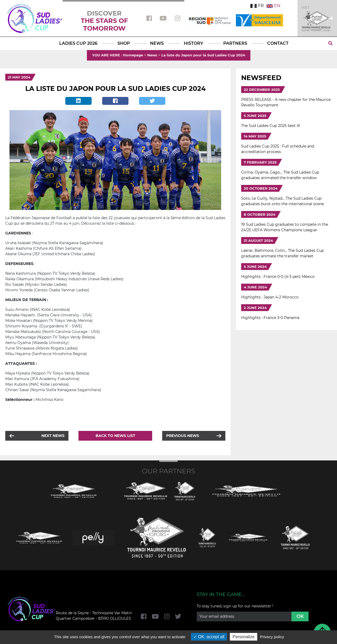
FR (257, 6)
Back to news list (115, 436)
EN (273, 6)
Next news (53, 436)
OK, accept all (209, 637)
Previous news (183, 436)
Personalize (244, 637)
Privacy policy (272, 637)
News (152, 55)
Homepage (133, 55)
